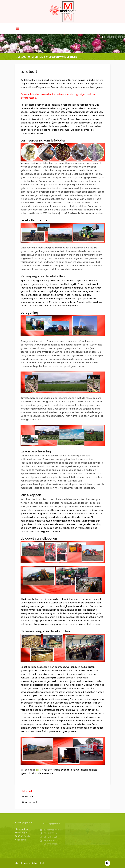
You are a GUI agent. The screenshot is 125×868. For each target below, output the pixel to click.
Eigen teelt (28, 797)
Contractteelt (30, 802)
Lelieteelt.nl (38, 863)
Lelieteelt (27, 791)
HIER (38, 770)
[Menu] (17, 29)
